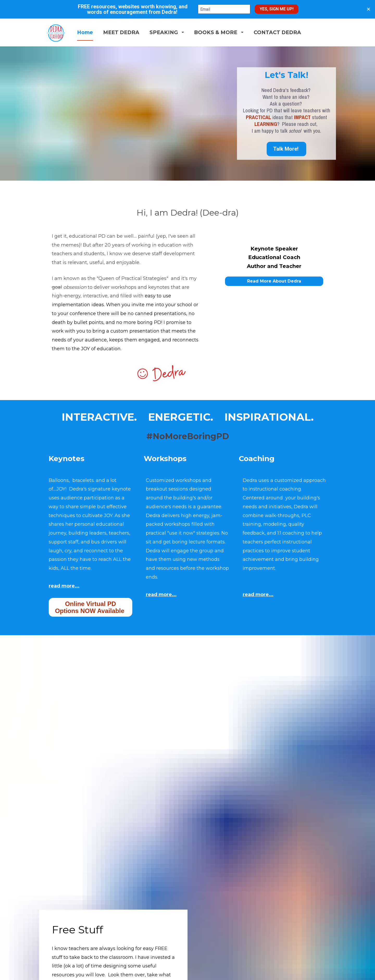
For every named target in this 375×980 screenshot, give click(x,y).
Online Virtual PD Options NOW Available (90, 642)
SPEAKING (186, 50)
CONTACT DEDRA (297, 50)
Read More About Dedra (274, 316)
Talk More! (286, 184)
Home (105, 50)
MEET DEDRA (141, 50)
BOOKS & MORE (238, 50)
